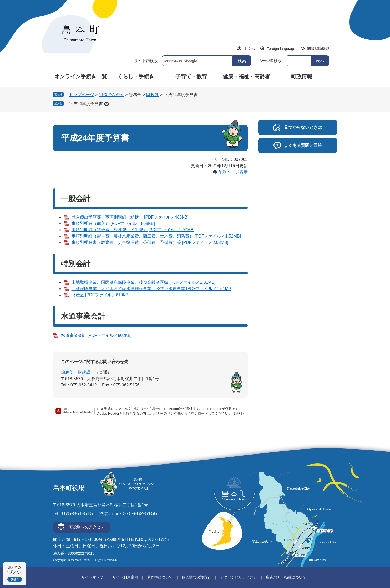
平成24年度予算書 (86, 104)
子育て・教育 (191, 76)
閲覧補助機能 (318, 49)
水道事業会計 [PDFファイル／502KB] (96, 335)
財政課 (153, 95)
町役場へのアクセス (87, 527)
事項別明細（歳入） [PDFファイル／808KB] (113, 223)
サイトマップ (92, 577)
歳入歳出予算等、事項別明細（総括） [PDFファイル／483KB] (130, 217)
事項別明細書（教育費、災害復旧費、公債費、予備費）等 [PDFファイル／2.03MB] (150, 242)
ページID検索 (270, 61)
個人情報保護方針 (196, 577)
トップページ (82, 95)
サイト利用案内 (125, 577)
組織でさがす (112, 95)
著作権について (160, 577)
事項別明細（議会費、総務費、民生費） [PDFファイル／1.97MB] (133, 230)
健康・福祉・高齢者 (246, 76)
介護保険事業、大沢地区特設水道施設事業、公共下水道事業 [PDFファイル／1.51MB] (152, 289)
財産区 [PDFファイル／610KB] (101, 295)
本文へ (249, 49)
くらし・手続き (136, 76)
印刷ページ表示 (233, 172)
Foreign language (281, 49)
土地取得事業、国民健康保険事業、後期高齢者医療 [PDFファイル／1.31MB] (144, 282)
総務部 (67, 372)
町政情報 (302, 76)
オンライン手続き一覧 (81, 76)
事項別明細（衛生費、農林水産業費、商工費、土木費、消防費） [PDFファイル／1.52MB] (156, 236)
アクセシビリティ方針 (239, 577)
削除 (107, 104)
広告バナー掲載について (286, 577)
